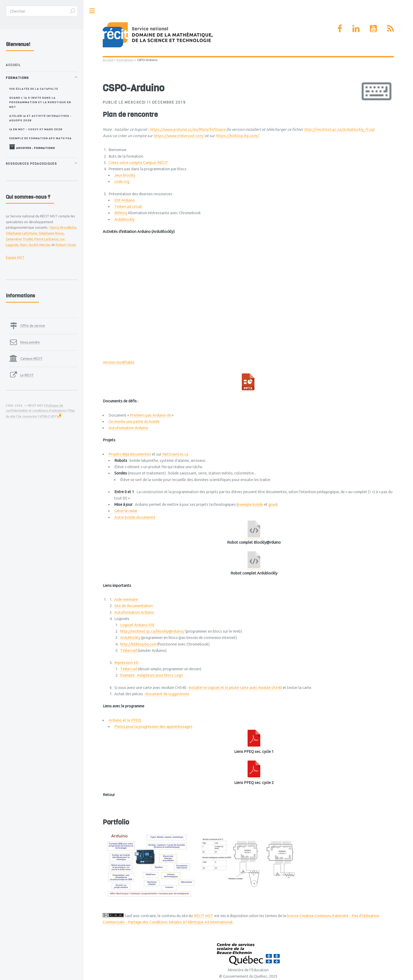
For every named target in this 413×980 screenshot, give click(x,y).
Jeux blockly (125, 175)
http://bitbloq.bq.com (138, 644)
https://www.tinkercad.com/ (179, 136)
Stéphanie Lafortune (21, 233)
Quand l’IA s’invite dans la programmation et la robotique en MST (40, 102)
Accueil (108, 60)
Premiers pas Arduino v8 (150, 415)
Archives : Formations (32, 147)
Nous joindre (30, 342)
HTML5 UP (47, 416)
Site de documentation (134, 606)
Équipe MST (15, 257)
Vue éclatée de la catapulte (34, 89)
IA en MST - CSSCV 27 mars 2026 (36, 129)
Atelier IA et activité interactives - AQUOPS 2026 (40, 118)
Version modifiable (119, 362)
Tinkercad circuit (128, 206)
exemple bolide (250, 504)
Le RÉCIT (27, 375)
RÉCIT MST (203, 916)
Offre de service (33, 326)
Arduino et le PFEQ (125, 720)
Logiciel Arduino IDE (137, 625)
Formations (125, 60)
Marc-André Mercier (35, 245)
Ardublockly (124, 219)
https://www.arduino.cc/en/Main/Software (188, 129)
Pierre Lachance (46, 239)
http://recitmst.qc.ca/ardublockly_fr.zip (339, 129)
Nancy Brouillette (63, 227)
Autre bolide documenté (135, 517)
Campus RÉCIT (31, 358)
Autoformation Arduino (128, 428)
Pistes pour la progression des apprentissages (153, 726)
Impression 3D (126, 662)
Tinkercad (129, 650)
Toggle (92, 11)
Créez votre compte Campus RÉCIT (138, 162)
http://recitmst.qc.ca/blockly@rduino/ (152, 631)
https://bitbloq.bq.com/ (237, 136)
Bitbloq (121, 213)
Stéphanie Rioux (51, 233)
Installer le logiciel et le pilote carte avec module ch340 (235, 687)
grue (272, 504)
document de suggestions (167, 694)
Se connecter (28, 416)
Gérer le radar (126, 511)
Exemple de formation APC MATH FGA (40, 138)
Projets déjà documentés (130, 454)
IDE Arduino (125, 200)
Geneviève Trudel (19, 239)
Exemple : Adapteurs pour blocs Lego (152, 675)
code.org (122, 181)
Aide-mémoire (126, 599)
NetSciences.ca (175, 454)
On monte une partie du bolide (134, 421)
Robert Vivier (66, 245)
